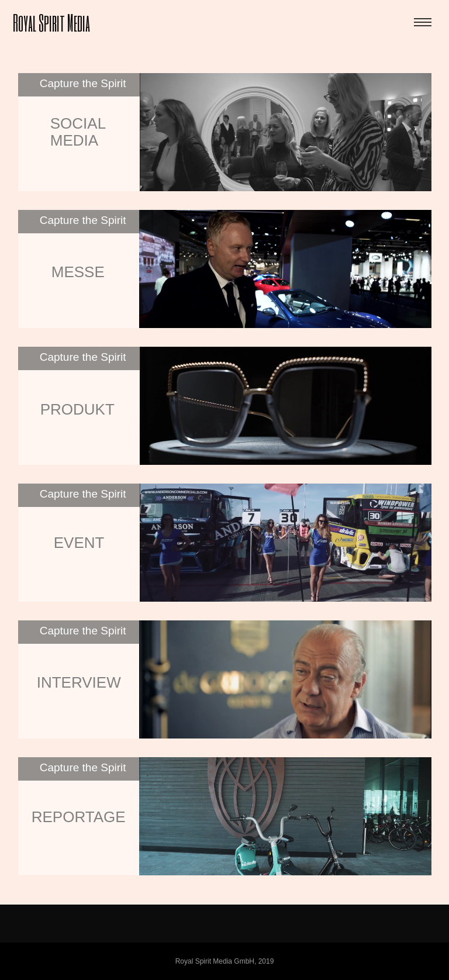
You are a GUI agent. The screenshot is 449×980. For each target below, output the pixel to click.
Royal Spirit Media (51, 22)
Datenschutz (196, 913)
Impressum (256, 913)
